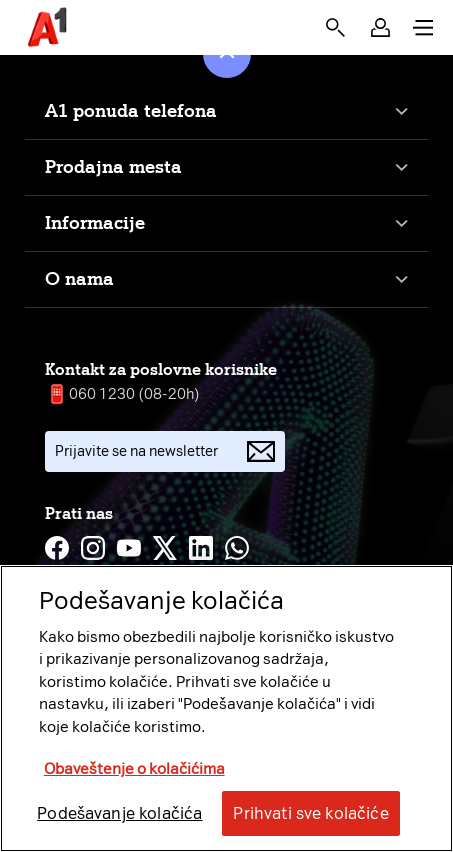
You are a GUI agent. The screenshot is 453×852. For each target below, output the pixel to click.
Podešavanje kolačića (119, 813)
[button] (380, 27)
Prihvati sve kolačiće (310, 813)
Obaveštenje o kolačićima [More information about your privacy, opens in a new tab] (134, 769)
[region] (226, 708)
